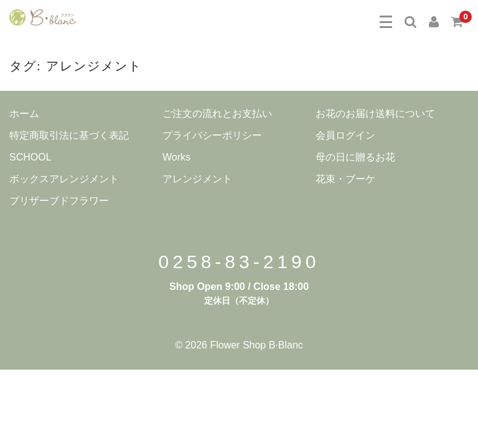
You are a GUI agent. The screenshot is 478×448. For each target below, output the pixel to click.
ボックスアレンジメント (64, 179)
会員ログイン (345, 135)
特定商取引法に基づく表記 (69, 135)
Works (176, 157)
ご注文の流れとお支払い (217, 114)
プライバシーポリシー (212, 135)
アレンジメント (197, 179)
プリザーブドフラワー (59, 201)
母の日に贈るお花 (355, 157)
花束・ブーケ (345, 179)
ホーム (24, 114)
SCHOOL (30, 157)
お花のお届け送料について (375, 114)
